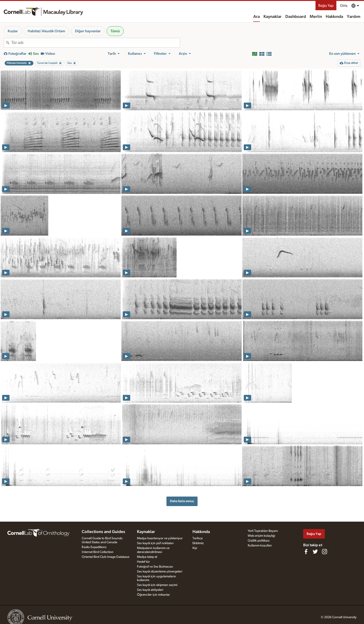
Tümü (115, 31)
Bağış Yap (326, 6)
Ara (257, 17)
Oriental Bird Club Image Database (106, 557)
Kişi (195, 548)
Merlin (316, 17)
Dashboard (296, 17)
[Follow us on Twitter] (315, 552)
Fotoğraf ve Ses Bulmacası (155, 567)
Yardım (354, 17)
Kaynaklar (273, 17)
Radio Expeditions (94, 547)
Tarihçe (198, 538)
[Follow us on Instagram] (325, 552)
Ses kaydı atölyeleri (150, 590)
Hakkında (334, 17)
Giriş (344, 6)
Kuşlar (13, 31)
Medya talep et (147, 557)
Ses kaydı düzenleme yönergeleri (160, 572)
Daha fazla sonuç (182, 501)
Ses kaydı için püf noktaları (155, 543)
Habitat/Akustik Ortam (46, 31)
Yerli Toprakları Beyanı (263, 531)
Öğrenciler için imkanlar (153, 595)
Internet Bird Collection (98, 552)
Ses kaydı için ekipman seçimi (157, 585)
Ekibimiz (198, 543)
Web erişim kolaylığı (261, 536)
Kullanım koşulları (260, 546)
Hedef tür (143, 562)
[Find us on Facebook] (306, 552)
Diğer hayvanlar (88, 31)
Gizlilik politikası (259, 541)
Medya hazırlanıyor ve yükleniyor (160, 538)
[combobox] (96, 43)
